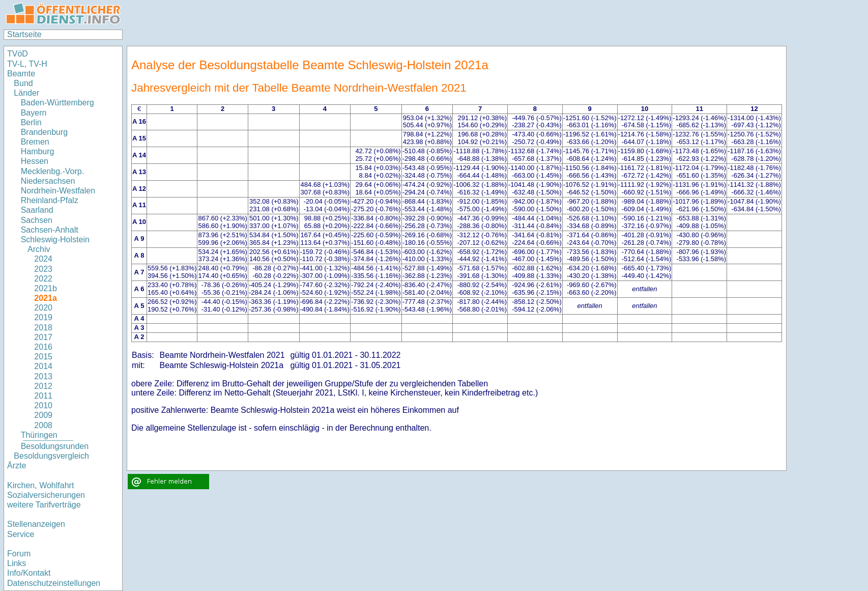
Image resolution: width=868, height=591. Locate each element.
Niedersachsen (48, 181)
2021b (46, 288)
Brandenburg (45, 132)
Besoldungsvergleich (51, 456)
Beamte (21, 74)
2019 (43, 317)
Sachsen (37, 220)
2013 (43, 376)
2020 (43, 308)
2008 (43, 425)
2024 (43, 259)
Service (21, 534)
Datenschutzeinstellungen (54, 583)
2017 (43, 337)
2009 (43, 415)
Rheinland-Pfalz (50, 200)
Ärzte (17, 466)
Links (17, 563)
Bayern (34, 113)
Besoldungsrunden (55, 446)
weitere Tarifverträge (44, 505)
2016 (43, 347)
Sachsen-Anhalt (50, 230)
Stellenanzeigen (36, 524)
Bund (23, 83)
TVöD (18, 54)
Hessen (35, 161)
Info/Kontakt (29, 573)
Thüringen (39, 435)
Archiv (39, 249)
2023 (43, 269)
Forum (19, 554)
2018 (43, 328)
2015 (43, 357)
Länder (26, 93)
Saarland (37, 210)
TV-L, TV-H (27, 64)
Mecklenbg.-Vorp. (53, 171)
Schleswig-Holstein (55, 240)
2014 (43, 366)
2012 (43, 386)
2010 (43, 405)
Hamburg (38, 151)
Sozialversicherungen (46, 495)
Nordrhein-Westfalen (58, 191)
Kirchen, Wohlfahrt (40, 485)
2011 (43, 396)
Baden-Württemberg (57, 103)
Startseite (24, 34)
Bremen (35, 142)
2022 (43, 279)
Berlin (31, 122)
